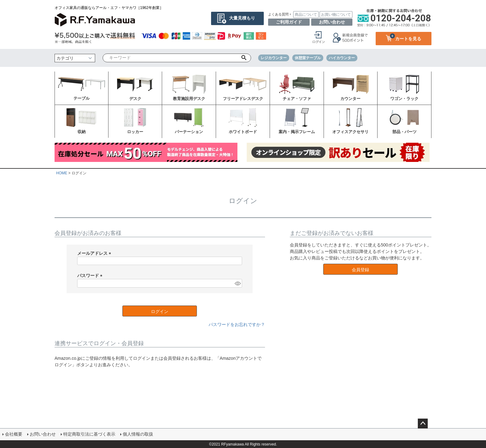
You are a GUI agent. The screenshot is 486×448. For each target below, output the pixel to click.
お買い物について (336, 15)
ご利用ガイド (289, 22)
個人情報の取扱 (138, 434)
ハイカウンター (342, 58)
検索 (244, 58)
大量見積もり (242, 18)
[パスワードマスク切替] (237, 283)
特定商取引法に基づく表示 (89, 434)
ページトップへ (423, 424)
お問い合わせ (332, 22)
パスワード (91, 276)
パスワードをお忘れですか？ (237, 324)
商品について (306, 15)
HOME (62, 173)
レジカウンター (274, 58)
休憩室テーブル (308, 58)
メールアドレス (95, 253)
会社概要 (14, 434)
